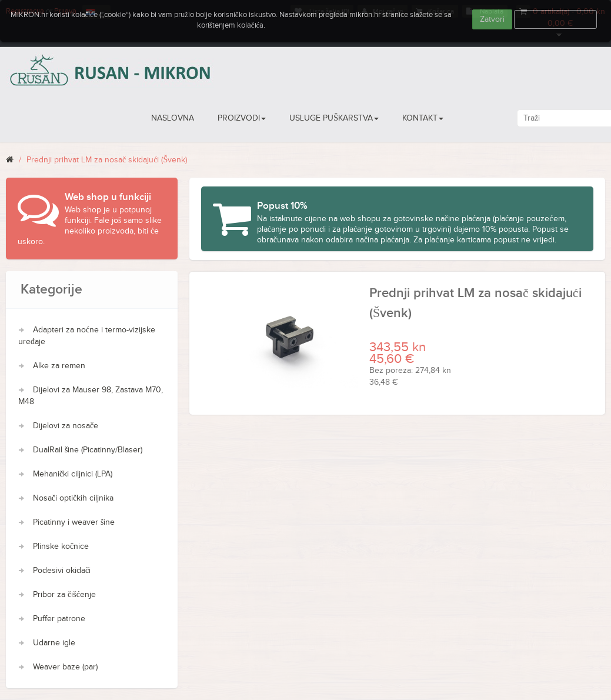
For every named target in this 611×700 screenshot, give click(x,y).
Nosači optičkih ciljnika (73, 498)
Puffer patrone (59, 619)
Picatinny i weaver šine (74, 522)
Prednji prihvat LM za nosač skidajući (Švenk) (107, 160)
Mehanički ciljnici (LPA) (73, 474)
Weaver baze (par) (65, 667)
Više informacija (556, 19)
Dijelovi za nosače (66, 426)
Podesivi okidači (62, 571)
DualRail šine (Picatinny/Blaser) (88, 450)
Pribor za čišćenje (64, 595)
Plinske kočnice (61, 546)
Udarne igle (54, 643)
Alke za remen (59, 366)
